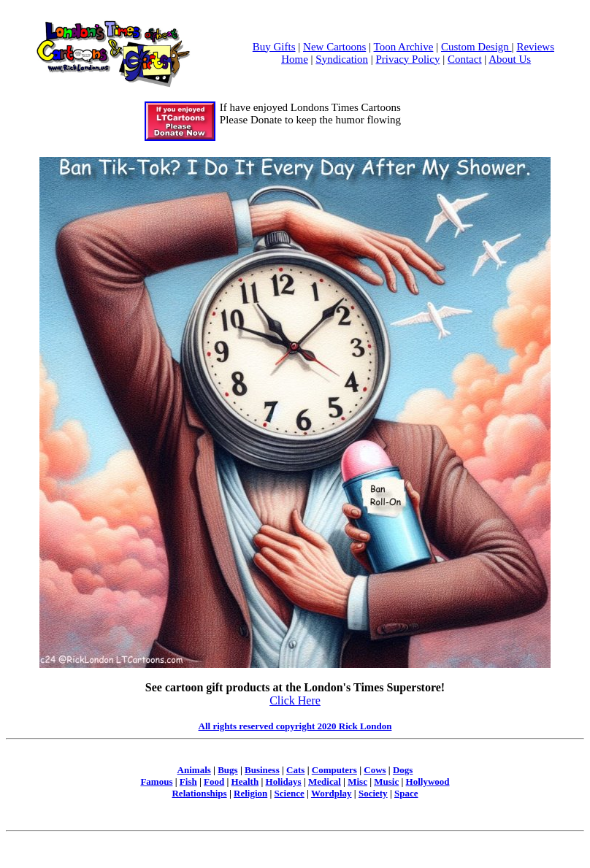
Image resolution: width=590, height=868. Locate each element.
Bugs (227, 770)
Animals (194, 770)
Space (406, 793)
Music (386, 781)
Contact (465, 59)
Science (290, 793)
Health (245, 781)
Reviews (535, 47)
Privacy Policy (408, 59)
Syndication (342, 59)
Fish (188, 781)
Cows (375, 770)
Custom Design (476, 47)
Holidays (284, 781)
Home (295, 59)
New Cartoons (334, 47)
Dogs (403, 770)
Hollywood (428, 781)
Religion (250, 793)
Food (214, 781)
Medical (325, 781)
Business (262, 770)
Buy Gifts (274, 47)
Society (373, 793)
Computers (334, 770)
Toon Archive (404, 47)
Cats (295, 770)
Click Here (295, 700)
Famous (156, 781)
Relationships (199, 793)
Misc (357, 781)
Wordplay (332, 793)
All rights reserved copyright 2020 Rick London (295, 726)
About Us (510, 59)
